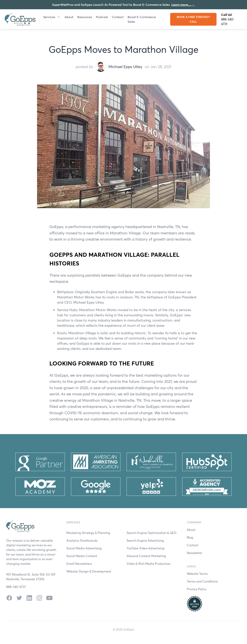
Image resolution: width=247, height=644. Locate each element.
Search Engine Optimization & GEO (151, 533)
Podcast (102, 17)
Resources (85, 17)
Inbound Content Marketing (146, 556)
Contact (118, 17)
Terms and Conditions (202, 581)
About (69, 17)
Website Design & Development (89, 571)
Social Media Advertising (84, 548)
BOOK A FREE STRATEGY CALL (193, 19)
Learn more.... (183, 5)
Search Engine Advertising (145, 540)
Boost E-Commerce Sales (142, 19)
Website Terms (197, 574)
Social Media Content (82, 556)
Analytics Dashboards (82, 540)
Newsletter (195, 553)
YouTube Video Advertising (145, 548)
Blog (190, 537)
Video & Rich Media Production (148, 564)
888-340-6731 (228, 21)
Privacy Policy (197, 589)
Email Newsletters (79, 564)
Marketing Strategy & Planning (88, 533)
